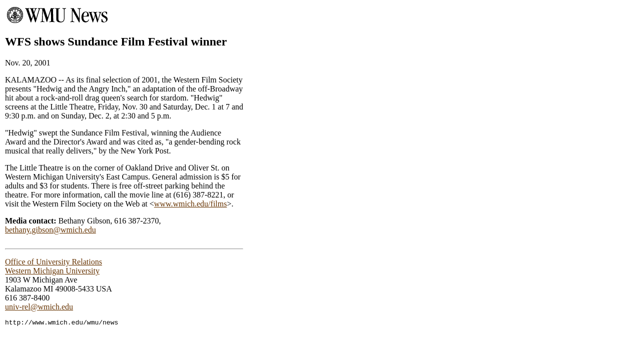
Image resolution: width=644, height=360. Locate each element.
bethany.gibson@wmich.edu (51, 230)
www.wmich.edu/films (191, 204)
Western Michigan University (52, 271)
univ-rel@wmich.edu (39, 307)
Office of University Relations (54, 262)
